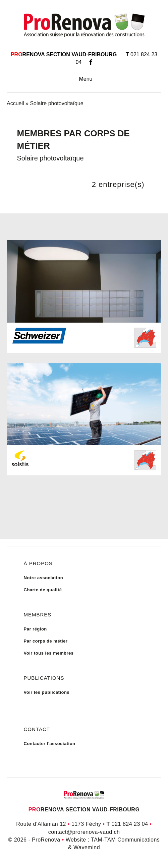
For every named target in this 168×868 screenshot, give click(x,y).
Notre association (44, 578)
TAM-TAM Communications (125, 840)
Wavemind (87, 847)
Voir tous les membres (49, 653)
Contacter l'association (50, 744)
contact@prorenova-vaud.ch (84, 832)
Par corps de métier (46, 641)
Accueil (15, 103)
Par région (35, 629)
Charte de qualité (43, 590)
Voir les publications (47, 692)
